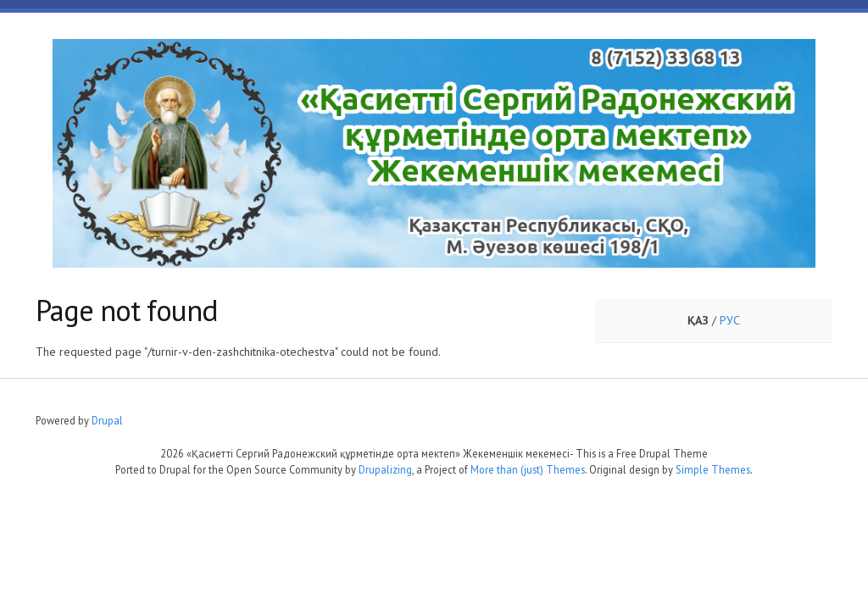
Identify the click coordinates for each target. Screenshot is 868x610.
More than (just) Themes (528, 469)
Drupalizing (385, 469)
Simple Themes (713, 469)
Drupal (107, 420)
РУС (730, 320)
